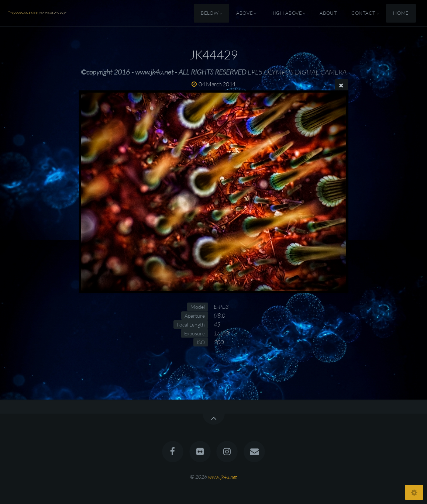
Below (210, 13)
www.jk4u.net (223, 477)
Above (245, 13)
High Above (286, 13)
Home (401, 13)
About (328, 13)
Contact (363, 13)
